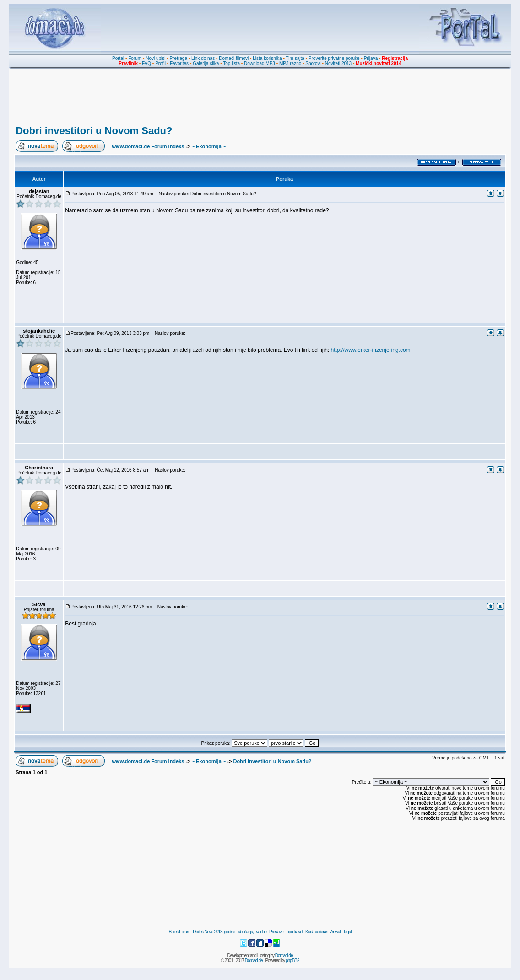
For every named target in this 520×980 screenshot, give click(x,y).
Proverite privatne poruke (334, 58)
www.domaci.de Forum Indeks (148, 146)
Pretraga (179, 58)
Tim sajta (295, 58)
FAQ (146, 63)
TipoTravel (295, 932)
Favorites (179, 63)
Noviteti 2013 (338, 63)
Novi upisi (155, 58)
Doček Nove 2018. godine (214, 932)
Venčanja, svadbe (252, 932)
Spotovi (313, 63)
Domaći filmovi (234, 58)
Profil (160, 63)
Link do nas (203, 58)
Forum (135, 58)
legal (347, 932)
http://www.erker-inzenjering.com (371, 350)
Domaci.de (284, 956)
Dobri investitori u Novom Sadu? (94, 131)
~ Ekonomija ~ (209, 146)
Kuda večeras (317, 932)
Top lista (231, 63)
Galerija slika (206, 63)
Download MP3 (260, 63)
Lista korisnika (267, 58)
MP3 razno (290, 63)
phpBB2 (292, 961)
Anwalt (336, 932)
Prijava (371, 58)
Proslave (276, 932)
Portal (118, 58)
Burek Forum (179, 932)
